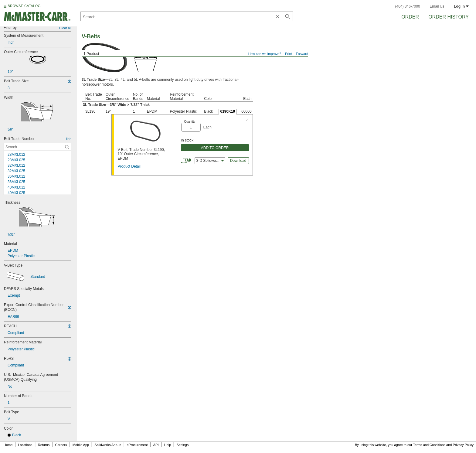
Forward (302, 54)
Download (238, 161)
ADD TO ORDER (215, 148)
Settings (182, 445)
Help (168, 445)
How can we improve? (265, 54)
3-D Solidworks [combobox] (210, 161)
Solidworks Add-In (108, 445)
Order (410, 17)
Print (289, 54)
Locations (25, 445)
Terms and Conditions (429, 445)
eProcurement (137, 445)
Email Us (437, 6)
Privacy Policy (463, 445)
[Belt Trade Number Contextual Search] (37, 147)
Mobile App (81, 445)
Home (8, 445)
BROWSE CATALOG (24, 6)
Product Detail (129, 166)
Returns (44, 445)
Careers (61, 445)
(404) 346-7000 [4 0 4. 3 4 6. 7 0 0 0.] (408, 6)
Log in (461, 6)
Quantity (190, 122)
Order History (449, 17)
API (156, 445)
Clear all (65, 28)
